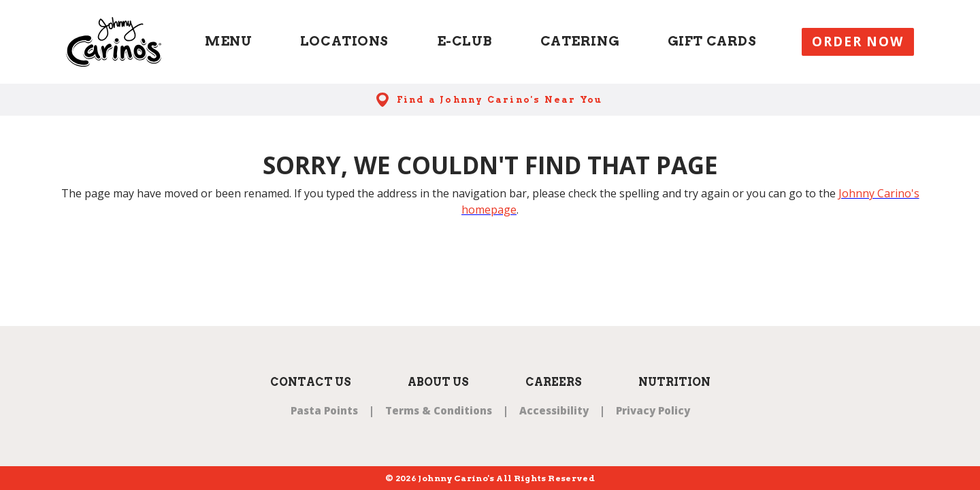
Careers (554, 382)
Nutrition (674, 382)
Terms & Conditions (439, 410)
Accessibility (554, 410)
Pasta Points (324, 410)
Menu (228, 41)
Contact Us (311, 382)
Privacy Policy (653, 410)
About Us (438, 382)
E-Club (464, 41)
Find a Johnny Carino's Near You (500, 100)
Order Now (858, 42)
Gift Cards (712, 41)
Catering (580, 41)
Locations (344, 41)
